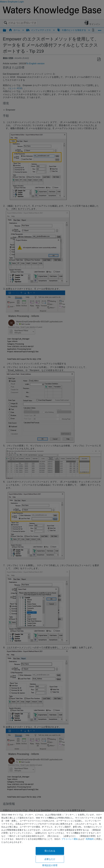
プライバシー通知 (70, 839)
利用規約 (90, 839)
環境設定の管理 (50, 865)
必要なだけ (50, 859)
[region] (52, 840)
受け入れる (50, 851)
